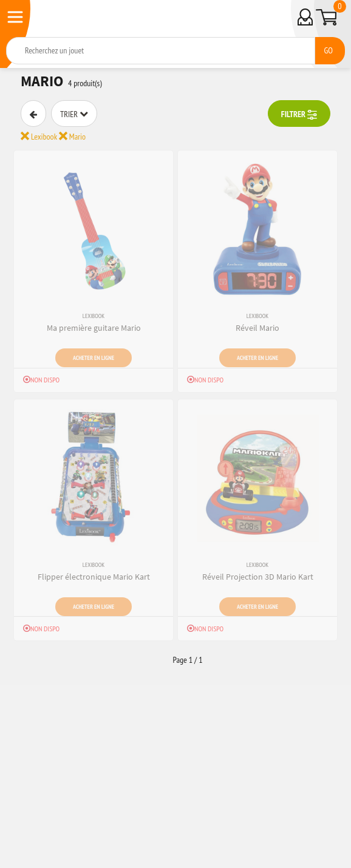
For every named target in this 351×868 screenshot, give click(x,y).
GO (328, 50)
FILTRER (299, 114)
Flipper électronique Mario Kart (94, 577)
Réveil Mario (257, 328)
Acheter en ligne (94, 358)
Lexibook (39, 137)
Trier (74, 114)
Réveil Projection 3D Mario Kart (258, 577)
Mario (72, 137)
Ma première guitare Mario (94, 328)
